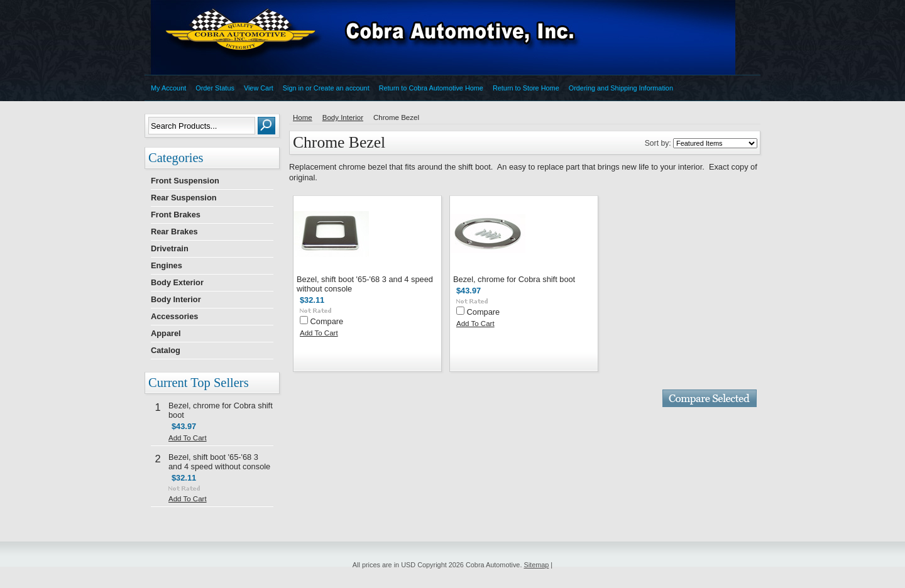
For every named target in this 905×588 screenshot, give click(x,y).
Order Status (215, 88)
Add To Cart (188, 438)
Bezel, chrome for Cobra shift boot (514, 279)
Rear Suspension (184, 198)
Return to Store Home (526, 88)
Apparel (166, 333)
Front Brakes (176, 215)
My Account (168, 88)
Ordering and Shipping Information (621, 88)
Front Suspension (185, 181)
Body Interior (176, 299)
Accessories (174, 316)
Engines (167, 265)
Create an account (342, 88)
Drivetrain (170, 248)
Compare (327, 321)
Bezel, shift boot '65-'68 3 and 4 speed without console (219, 462)
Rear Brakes (174, 231)
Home (303, 117)
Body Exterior (177, 282)
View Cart (259, 88)
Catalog (166, 350)
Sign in (293, 88)
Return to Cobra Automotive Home (431, 88)
